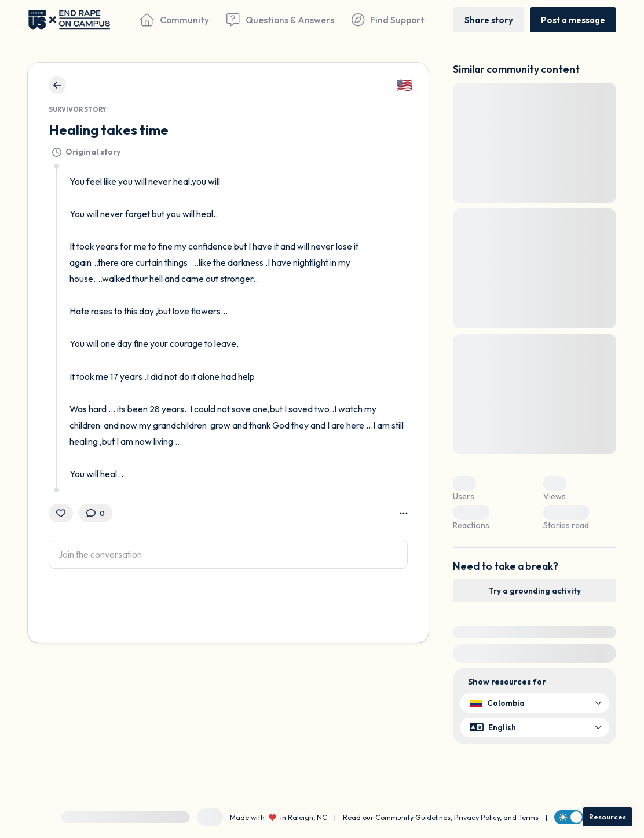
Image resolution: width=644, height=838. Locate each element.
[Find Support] (388, 20)
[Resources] (608, 817)
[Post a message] (573, 19)
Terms (528, 817)
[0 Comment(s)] (96, 513)
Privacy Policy (477, 817)
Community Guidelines (413, 817)
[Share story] (489, 19)
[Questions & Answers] (280, 20)
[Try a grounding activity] (535, 591)
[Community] (174, 20)
